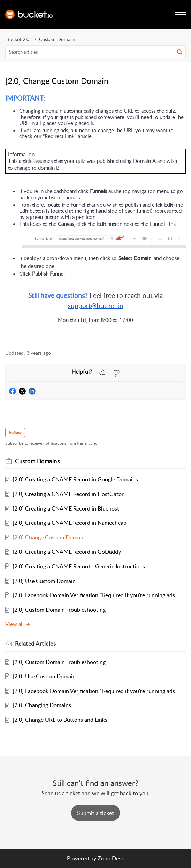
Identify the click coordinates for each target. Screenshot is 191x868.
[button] (180, 52)
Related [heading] (35, 644)
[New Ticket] (95, 813)
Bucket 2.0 (18, 39)
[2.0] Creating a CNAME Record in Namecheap (70, 523)
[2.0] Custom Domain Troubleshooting (59, 610)
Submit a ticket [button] (95, 813)
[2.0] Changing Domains (42, 705)
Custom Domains (58, 39)
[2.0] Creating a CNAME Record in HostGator (68, 494)
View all (18, 624)
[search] (95, 52)
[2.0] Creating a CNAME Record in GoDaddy (67, 552)
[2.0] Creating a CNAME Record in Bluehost (66, 508)
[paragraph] (95, 218)
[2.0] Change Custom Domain (49, 537)
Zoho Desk (111, 858)
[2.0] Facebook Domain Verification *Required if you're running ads (94, 595)
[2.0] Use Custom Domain (44, 581)
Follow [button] (15, 432)
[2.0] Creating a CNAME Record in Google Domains (75, 479)
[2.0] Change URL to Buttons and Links (60, 720)
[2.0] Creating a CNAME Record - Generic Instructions (79, 566)
